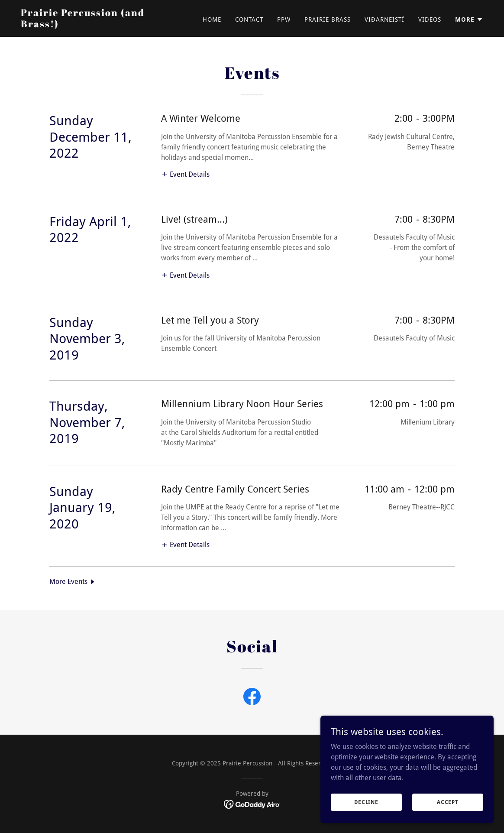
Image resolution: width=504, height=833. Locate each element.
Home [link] (212, 19)
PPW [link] (284, 19)
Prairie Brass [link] (328, 19)
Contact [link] (249, 19)
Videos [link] (430, 19)
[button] (469, 19)
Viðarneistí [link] (384, 19)
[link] (102, 25)
